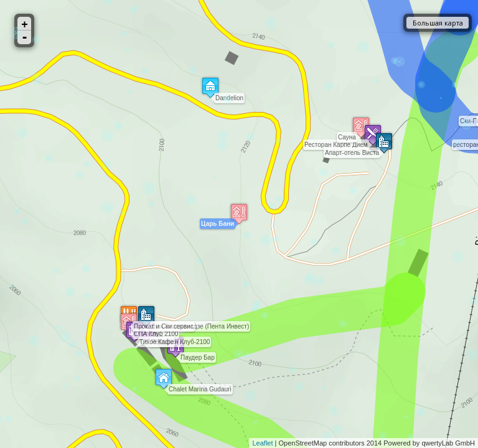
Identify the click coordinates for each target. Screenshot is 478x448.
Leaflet (262, 443)
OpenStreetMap (303, 443)
